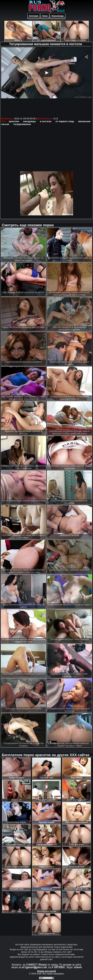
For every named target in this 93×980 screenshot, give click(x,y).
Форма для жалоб (46, 971)
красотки (14, 121)
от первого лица (65, 121)
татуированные (22, 124)
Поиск (45, 16)
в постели (46, 121)
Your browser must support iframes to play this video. (46, 82)
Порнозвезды (58, 16)
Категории (34, 16)
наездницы (29, 121)
